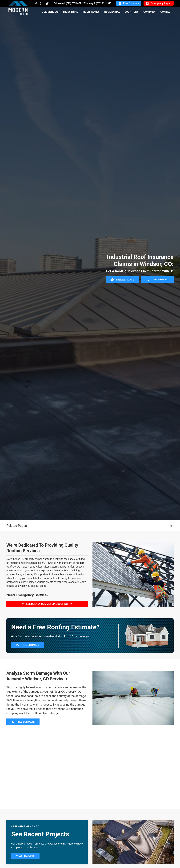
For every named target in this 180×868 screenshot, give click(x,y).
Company (149, 12)
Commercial (50, 12)
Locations (132, 12)
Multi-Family (91, 12)
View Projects (25, 856)
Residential (112, 12)
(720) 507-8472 (73, 3)
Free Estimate (129, 3)
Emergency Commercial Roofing (47, 604)
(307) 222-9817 (104, 3)
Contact (166, 12)
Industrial (70, 12)
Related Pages (17, 526)
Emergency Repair (159, 3)
